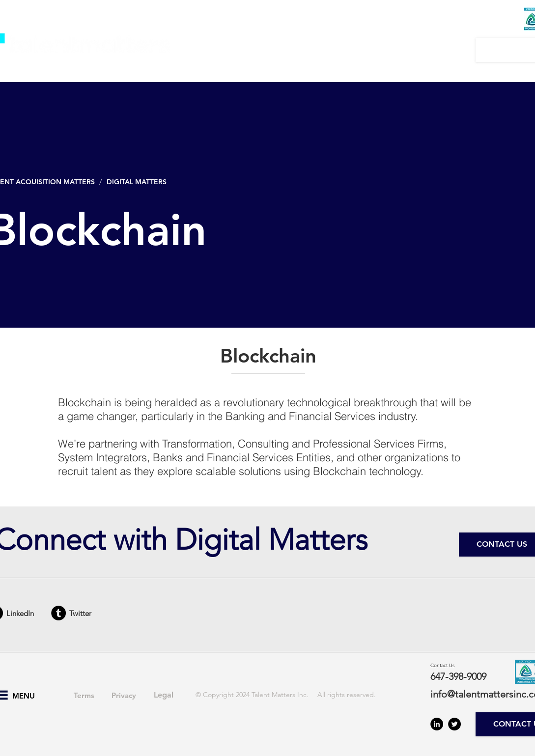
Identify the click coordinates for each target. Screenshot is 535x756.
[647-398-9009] (465, 676)
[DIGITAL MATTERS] (139, 182)
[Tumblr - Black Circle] (58, 613)
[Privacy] (124, 695)
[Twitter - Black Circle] (454, 724)
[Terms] (84, 695)
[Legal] (164, 695)
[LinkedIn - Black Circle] (437, 724)
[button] (231, 50)
